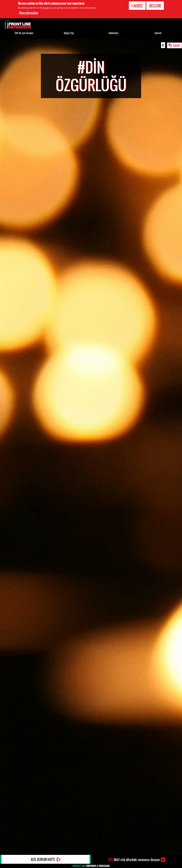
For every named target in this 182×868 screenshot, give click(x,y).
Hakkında (113, 33)
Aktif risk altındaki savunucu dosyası (134, 860)
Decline (155, 6)
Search (158, 33)
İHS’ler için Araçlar (24, 33)
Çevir (177, 45)
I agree (137, 6)
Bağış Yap (69, 33)
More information (29, 13)
